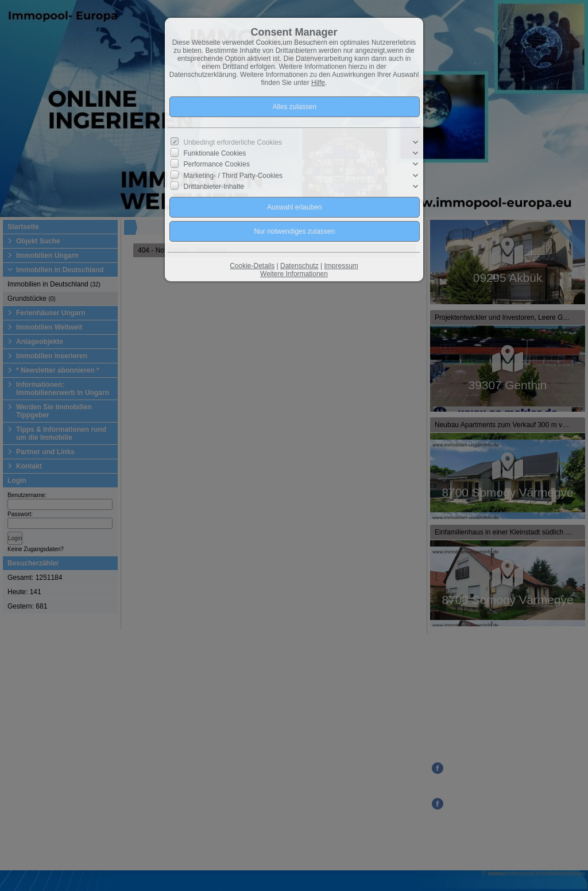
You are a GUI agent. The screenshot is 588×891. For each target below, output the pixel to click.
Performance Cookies (217, 164)
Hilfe (318, 83)
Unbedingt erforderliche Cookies (233, 142)
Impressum (341, 266)
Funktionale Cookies (215, 153)
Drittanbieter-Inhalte (214, 187)
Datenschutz (299, 266)
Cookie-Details (252, 266)
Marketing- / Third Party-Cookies (233, 175)
